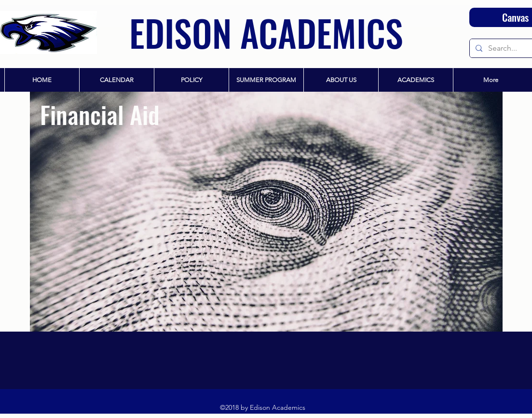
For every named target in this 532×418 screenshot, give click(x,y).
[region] (266, 212)
